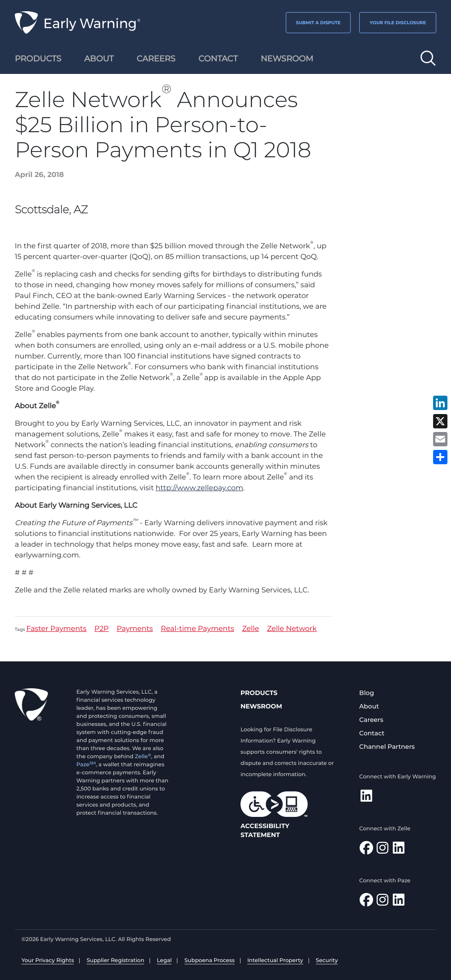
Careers (371, 720)
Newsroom (261, 706)
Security (327, 961)
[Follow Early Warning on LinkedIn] (366, 798)
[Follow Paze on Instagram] (382, 902)
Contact (372, 733)
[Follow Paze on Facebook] (366, 902)
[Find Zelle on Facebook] (366, 850)
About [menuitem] (99, 59)
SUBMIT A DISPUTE (318, 23)
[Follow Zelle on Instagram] (382, 850)
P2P (102, 629)
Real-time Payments (198, 629)
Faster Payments (57, 629)
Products (259, 693)
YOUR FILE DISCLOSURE (398, 23)
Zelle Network (292, 629)
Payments (135, 629)
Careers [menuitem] (156, 59)
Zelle (250, 629)
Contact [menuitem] (218, 59)
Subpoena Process (210, 961)
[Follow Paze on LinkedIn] (399, 902)
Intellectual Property (275, 961)
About (369, 706)
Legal (164, 961)
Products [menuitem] (38, 59)
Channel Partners (387, 747)
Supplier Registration (115, 961)
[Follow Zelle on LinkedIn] (399, 850)
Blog (367, 693)
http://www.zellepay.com (200, 488)
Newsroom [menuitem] (287, 59)
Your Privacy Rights (48, 961)
